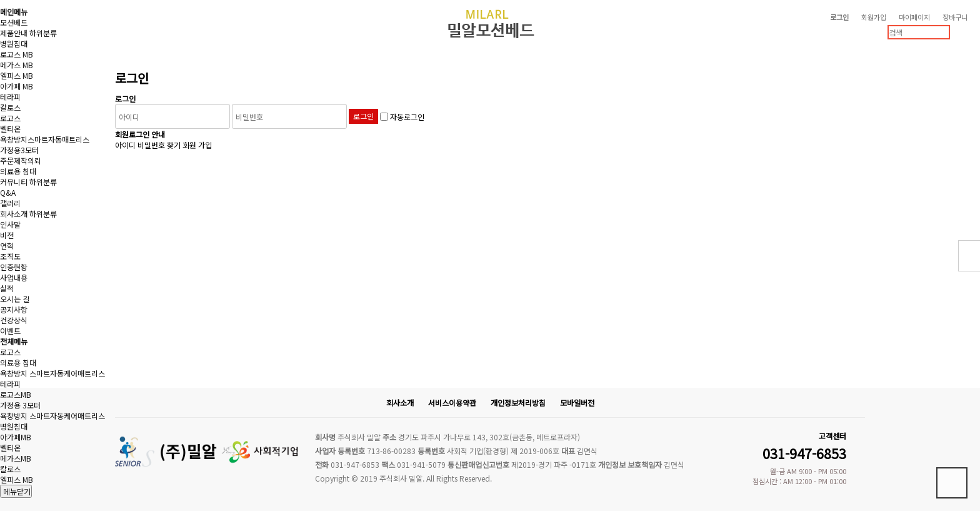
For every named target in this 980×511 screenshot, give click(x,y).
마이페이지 (914, 17)
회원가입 (874, 17)
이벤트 (10, 331)
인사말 (10, 224)
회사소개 (14, 214)
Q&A (8, 192)
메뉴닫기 (16, 491)
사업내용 (14, 277)
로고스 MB (17, 54)
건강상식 (14, 320)
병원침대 (14, 43)
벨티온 (10, 129)
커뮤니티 (14, 182)
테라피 (10, 97)
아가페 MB (17, 86)
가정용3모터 (19, 150)
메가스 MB (17, 65)
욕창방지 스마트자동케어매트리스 (52, 373)
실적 (7, 288)
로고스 (10, 118)
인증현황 (14, 267)
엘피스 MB (17, 75)
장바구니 (955, 17)
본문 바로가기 (0, 0)
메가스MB (16, 458)
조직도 (10, 256)
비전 (7, 235)
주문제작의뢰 (21, 160)
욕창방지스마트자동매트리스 (45, 139)
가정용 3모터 (20, 405)
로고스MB (16, 394)
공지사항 (14, 309)
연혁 (7, 245)
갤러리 (10, 203)
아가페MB (16, 437)
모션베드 (14, 22)
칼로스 (10, 107)
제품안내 (14, 33)
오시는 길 (15, 299)
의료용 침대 (18, 171)
